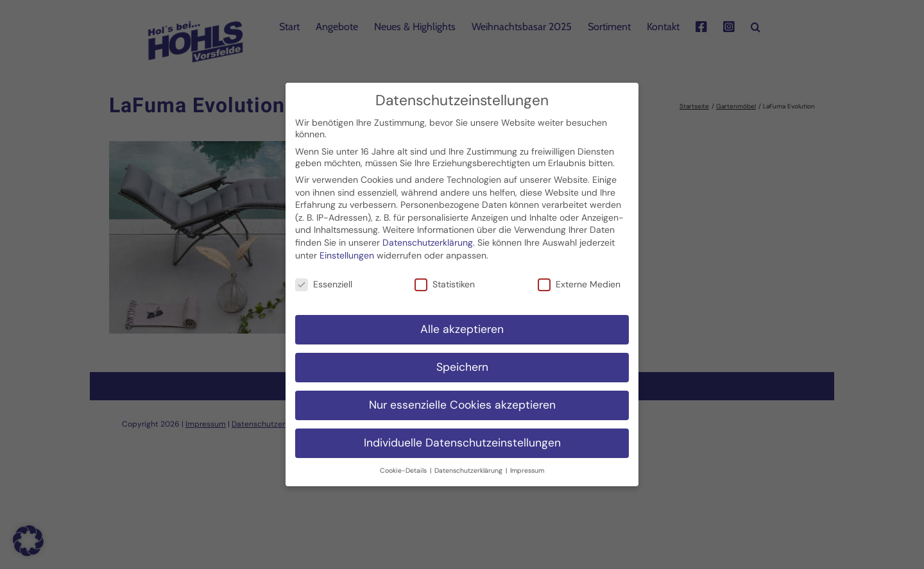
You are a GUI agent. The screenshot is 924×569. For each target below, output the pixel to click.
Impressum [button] (527, 463)
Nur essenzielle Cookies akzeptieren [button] (462, 398)
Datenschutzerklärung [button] (469, 463)
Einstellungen (347, 248)
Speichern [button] (462, 361)
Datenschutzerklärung (428, 236)
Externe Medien (579, 278)
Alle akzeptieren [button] (462, 323)
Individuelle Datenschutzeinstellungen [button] (462, 436)
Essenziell (324, 278)
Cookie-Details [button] (404, 463)
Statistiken (445, 278)
